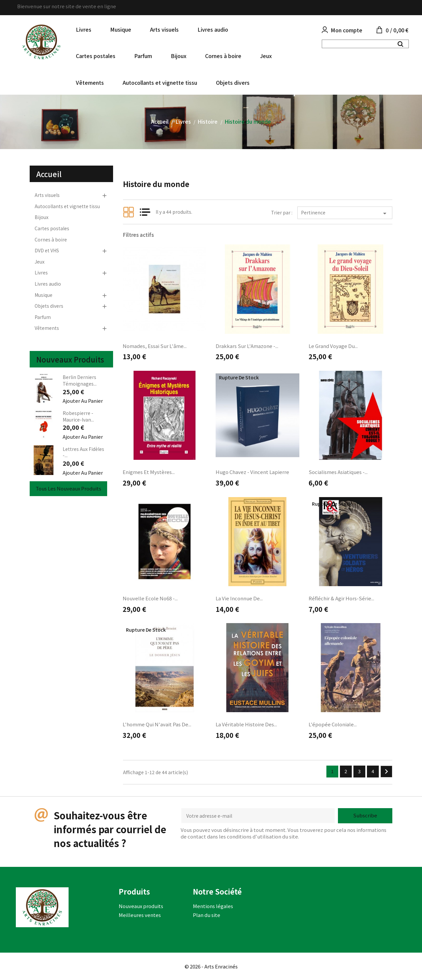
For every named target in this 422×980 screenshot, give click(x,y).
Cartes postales (96, 56)
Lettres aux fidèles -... (83, 452)
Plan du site (207, 915)
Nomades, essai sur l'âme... (155, 346)
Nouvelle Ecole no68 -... (150, 598)
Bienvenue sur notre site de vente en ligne (67, 6)
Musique (121, 29)
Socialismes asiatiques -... (338, 472)
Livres (84, 29)
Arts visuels (164, 29)
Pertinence (345, 213)
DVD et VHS (47, 250)
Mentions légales (213, 906)
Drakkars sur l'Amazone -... (247, 346)
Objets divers (233, 82)
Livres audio (213, 29)
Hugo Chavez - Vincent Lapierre (252, 472)
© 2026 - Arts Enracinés (211, 966)
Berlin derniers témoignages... (80, 380)
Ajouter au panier (83, 401)
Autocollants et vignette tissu (160, 82)
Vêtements (90, 82)
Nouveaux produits (141, 906)
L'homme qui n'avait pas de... (157, 724)
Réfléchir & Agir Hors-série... (341, 598)
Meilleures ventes (140, 915)
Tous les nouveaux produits (68, 488)
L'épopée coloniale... (333, 724)
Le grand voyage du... (333, 346)
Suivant (386, 772)
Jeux (266, 56)
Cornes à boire (223, 56)
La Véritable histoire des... (246, 724)
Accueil (49, 174)
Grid (129, 212)
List (145, 212)
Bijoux (179, 56)
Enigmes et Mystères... (149, 472)
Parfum (143, 56)
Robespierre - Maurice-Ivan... (78, 416)
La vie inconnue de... (239, 598)
